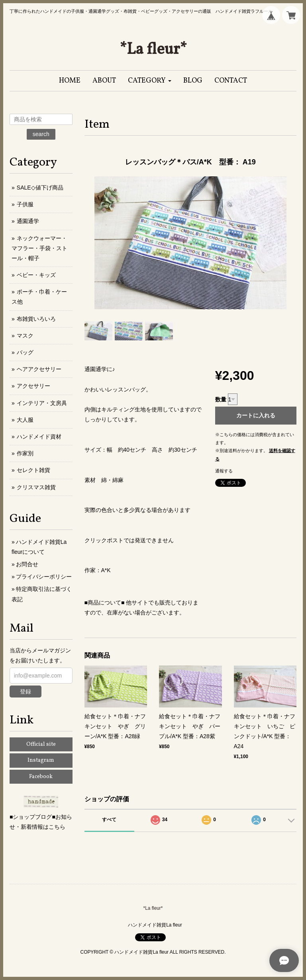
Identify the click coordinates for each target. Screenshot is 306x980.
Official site (41, 744)
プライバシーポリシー (44, 577)
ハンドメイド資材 (39, 437)
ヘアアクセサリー (39, 369)
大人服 (25, 420)
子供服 (25, 204)
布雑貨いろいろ (36, 319)
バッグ (25, 352)
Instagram (41, 760)
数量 (221, 399)
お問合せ (27, 564)
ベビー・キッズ (36, 275)
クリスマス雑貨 (36, 487)
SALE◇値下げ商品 (40, 188)
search (41, 134)
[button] (150, 81)
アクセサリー (33, 386)
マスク (25, 336)
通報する (224, 471)
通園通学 (28, 221)
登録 (25, 692)
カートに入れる (256, 415)
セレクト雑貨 (33, 470)
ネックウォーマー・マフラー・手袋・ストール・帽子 (39, 248)
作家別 (25, 453)
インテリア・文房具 (42, 403)
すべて (109, 820)
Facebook (41, 777)
